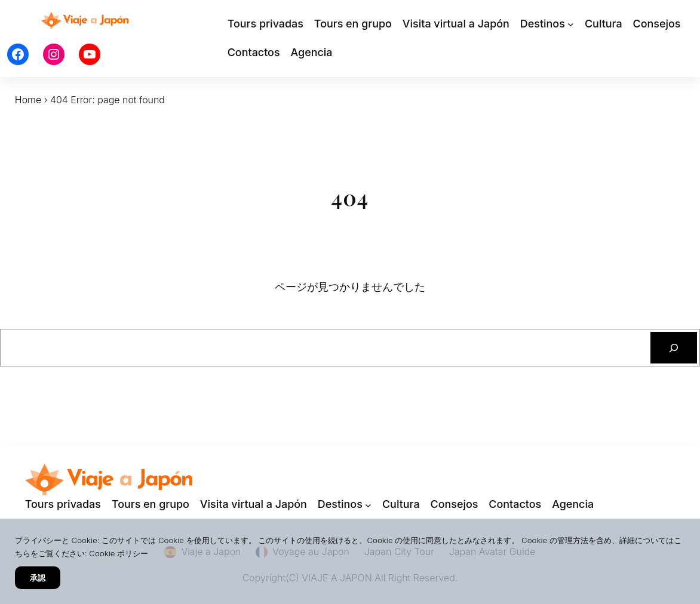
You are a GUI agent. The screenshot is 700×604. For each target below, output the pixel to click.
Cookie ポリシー (119, 553)
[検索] (674, 348)
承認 (38, 578)
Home (28, 100)
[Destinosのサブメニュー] (571, 24)
